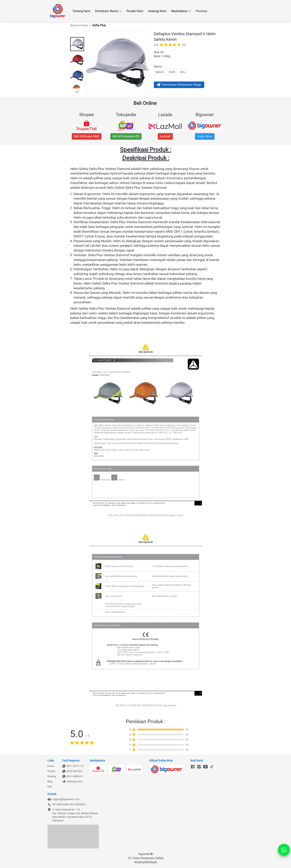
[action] (284, 850)
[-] (193, 767)
